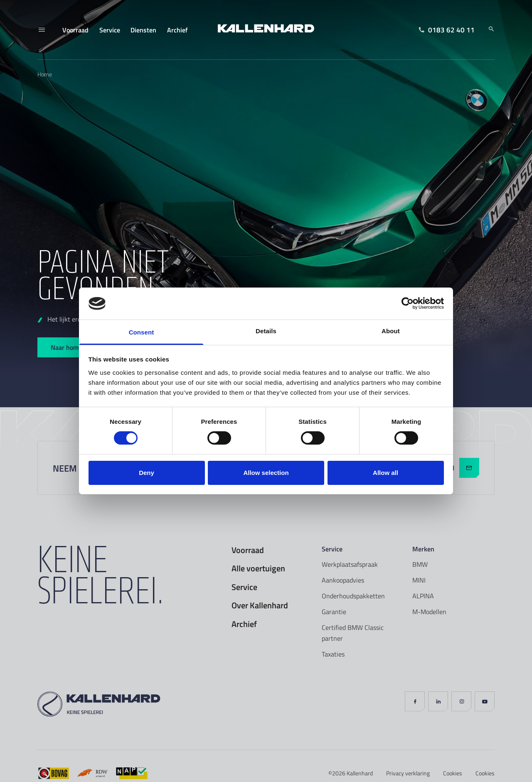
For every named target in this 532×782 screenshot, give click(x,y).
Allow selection (266, 473)
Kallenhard (360, 773)
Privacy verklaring (408, 773)
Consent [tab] (142, 332)
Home (45, 74)
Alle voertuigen (258, 568)
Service (244, 587)
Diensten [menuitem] (143, 30)
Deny (147, 473)
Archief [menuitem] (177, 30)
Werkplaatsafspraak (350, 564)
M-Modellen (429, 612)
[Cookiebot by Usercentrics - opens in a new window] (408, 303)
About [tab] (391, 331)
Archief (244, 624)
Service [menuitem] (110, 30)
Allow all (385, 473)
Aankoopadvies (343, 580)
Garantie (334, 612)
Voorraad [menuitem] (75, 30)
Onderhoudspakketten (353, 596)
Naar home (66, 347)
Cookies (453, 773)
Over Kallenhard (260, 605)
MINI (419, 580)
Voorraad (248, 550)
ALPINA (423, 596)
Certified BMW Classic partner (353, 633)
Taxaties (333, 654)
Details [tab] (266, 331)
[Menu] (42, 30)
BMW (420, 564)
